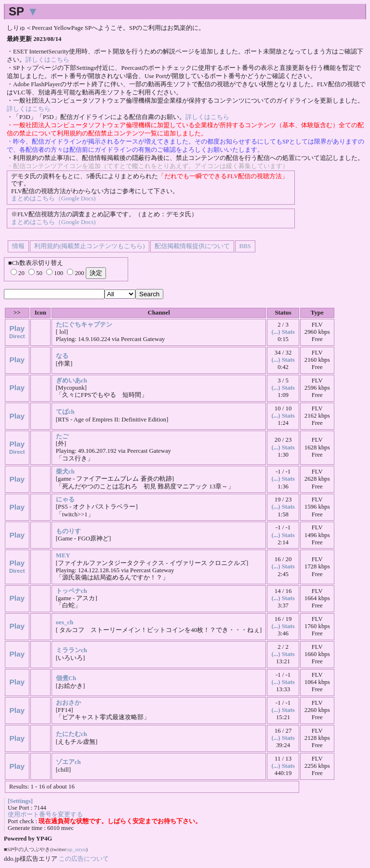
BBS (245, 246)
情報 (18, 246)
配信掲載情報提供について (192, 246)
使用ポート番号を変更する (45, 815)
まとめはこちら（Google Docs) (53, 198)
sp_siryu (77, 849)
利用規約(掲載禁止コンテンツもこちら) (90, 246)
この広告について (84, 859)
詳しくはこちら (47, 60)
